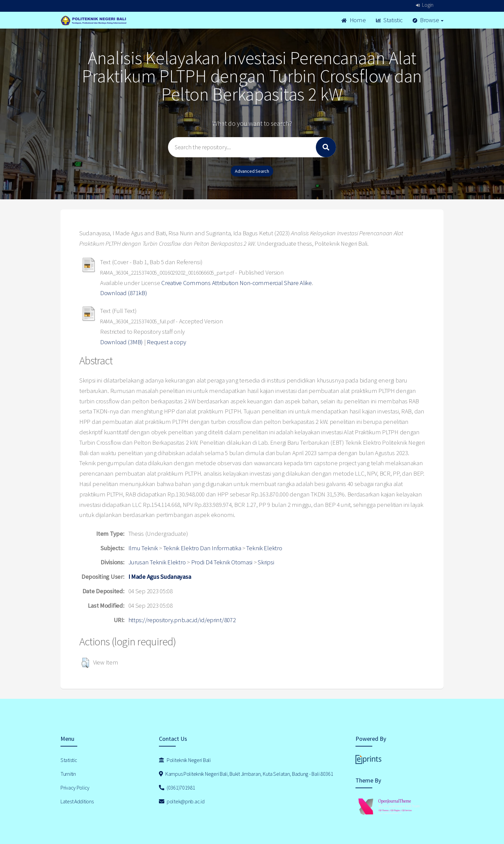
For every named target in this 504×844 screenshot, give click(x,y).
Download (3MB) (121, 342)
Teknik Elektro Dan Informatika (202, 548)
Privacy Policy (75, 788)
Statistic (389, 20)
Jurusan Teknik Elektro (157, 562)
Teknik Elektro (264, 548)
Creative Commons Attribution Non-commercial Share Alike (237, 283)
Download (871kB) (124, 293)
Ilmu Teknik (143, 548)
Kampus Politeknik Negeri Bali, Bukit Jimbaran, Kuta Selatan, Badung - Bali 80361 (246, 774)
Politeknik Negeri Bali (185, 760)
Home (353, 20)
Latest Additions (77, 801)
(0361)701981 (177, 788)
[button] (85, 663)
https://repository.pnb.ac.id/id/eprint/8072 (182, 620)
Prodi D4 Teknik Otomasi (222, 562)
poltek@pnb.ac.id (182, 801)
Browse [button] (428, 20)
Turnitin (68, 774)
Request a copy (166, 342)
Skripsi (266, 562)
